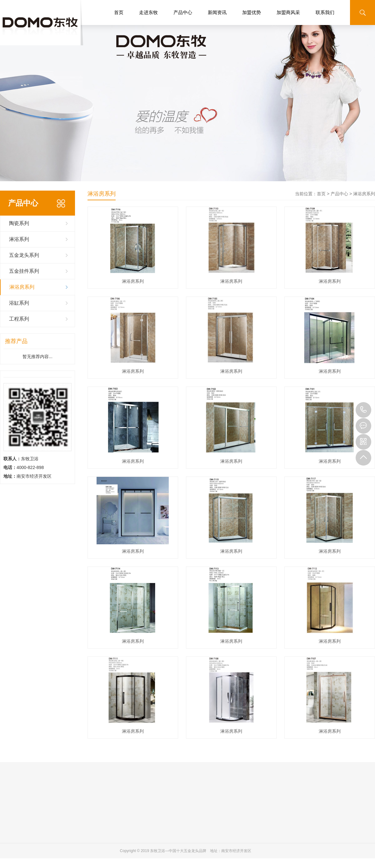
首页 (119, 12)
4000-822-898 (363, 410)
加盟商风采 (288, 12)
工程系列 (19, 319)
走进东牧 (148, 12)
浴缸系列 (19, 303)
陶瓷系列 (19, 223)
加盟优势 (252, 12)
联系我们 (325, 12)
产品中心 (183, 12)
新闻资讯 (217, 12)
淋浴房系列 (22, 287)
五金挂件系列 (24, 271)
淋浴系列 (19, 239)
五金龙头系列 (24, 255)
